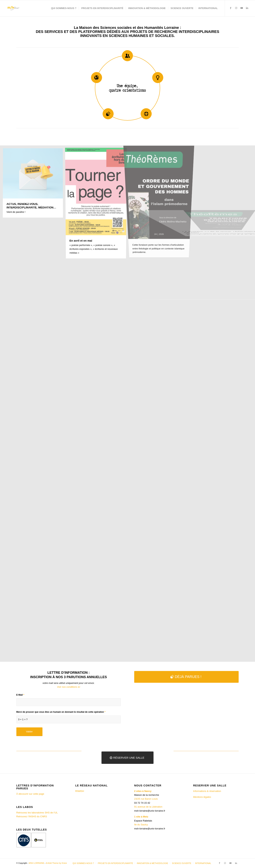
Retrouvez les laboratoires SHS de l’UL (37, 813)
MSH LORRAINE (37, 863)
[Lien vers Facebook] (231, 8)
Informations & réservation (207, 791)
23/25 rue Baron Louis (146, 799)
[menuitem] (64, 8)
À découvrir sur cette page (30, 794)
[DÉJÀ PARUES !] (187, 677)
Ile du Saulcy (141, 825)
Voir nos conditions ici (68, 687)
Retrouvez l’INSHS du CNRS (32, 816)
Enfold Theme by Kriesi (56, 863)
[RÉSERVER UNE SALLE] (127, 758)
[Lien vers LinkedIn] (247, 8)
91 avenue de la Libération (148, 807)
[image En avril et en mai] (97, 204)
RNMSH (80, 791)
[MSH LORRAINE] (13, 8)
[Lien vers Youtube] (242, 8)
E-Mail (20, 695)
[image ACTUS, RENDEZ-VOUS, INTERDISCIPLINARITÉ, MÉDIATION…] (34, 185)
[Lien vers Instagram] (236, 8)
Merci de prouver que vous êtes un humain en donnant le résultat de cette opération (61, 712)
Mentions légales (202, 797)
